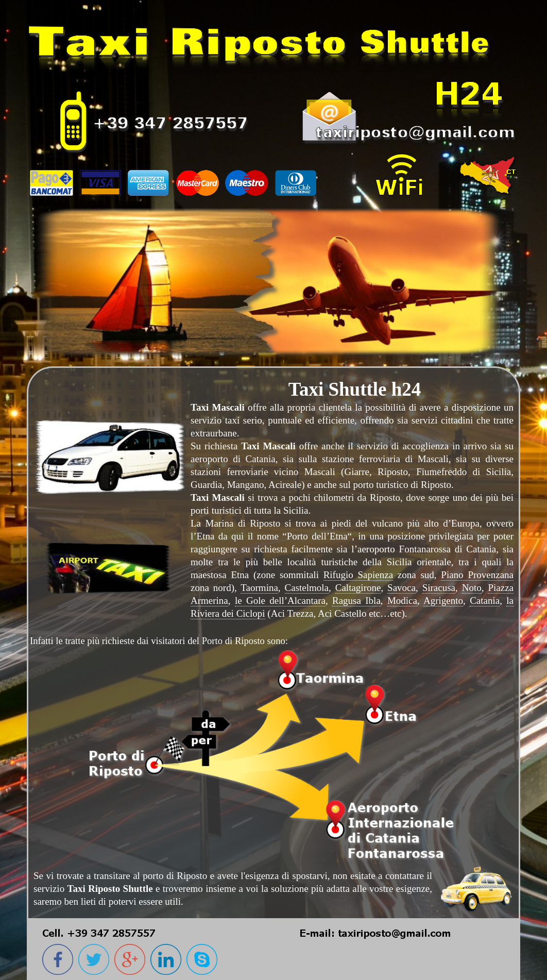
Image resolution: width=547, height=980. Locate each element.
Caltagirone (358, 588)
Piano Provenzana (477, 575)
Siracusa (439, 588)
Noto (472, 588)
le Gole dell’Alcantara (280, 601)
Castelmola (307, 588)
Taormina (259, 588)
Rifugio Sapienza (358, 575)
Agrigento (443, 601)
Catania (485, 601)
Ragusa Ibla (356, 601)
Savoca (401, 588)
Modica (402, 601)
